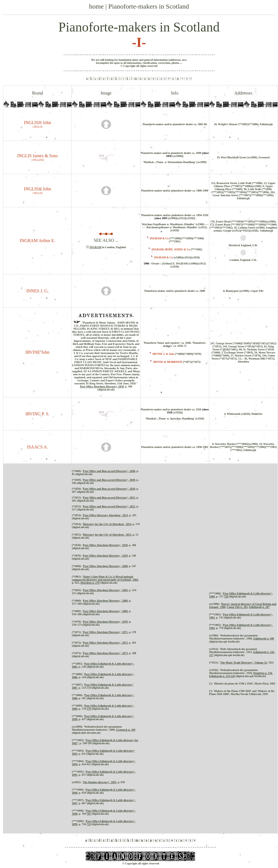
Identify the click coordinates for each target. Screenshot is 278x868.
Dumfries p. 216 (263, 673)
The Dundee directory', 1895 (100, 782)
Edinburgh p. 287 (259, 607)
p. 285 (244, 607)
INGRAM (96, 247)
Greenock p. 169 (126, 730)
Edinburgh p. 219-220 (222, 676)
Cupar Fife (233, 607)
